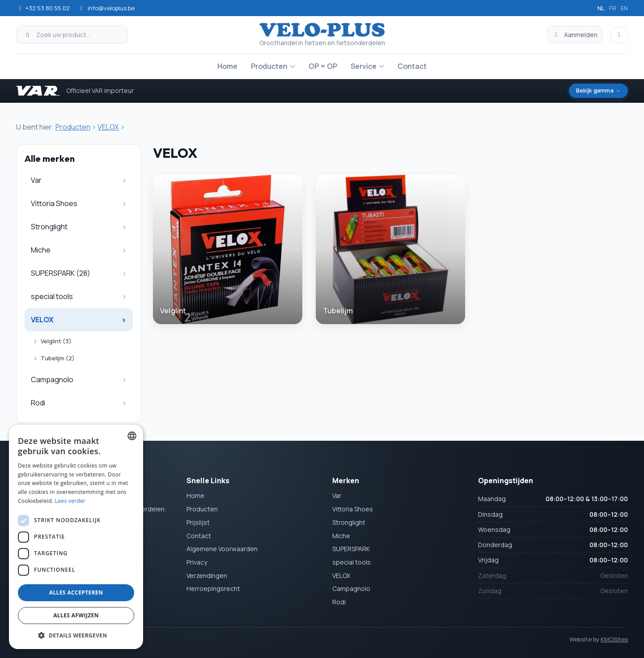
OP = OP (323, 66)
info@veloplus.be (106, 8)
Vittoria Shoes (54, 203)
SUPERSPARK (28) (61, 273)
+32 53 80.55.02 (43, 8)
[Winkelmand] (619, 35)
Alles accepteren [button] (76, 593)
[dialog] (76, 537)
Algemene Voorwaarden (222, 549)
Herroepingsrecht (213, 589)
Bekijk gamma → (597, 91)
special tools (52, 296)
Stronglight (49, 227)
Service (364, 66)
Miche (41, 250)
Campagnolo (52, 380)
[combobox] (132, 436)
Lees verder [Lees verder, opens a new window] (70, 501)
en (624, 8)
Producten (269, 66)
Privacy (197, 562)
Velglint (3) (56, 341)
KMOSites (614, 639)
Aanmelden (575, 35)
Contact (412, 66)
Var (36, 180)
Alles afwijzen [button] (76, 615)
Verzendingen (207, 576)
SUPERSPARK (351, 549)
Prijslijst (198, 522)
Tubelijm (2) (58, 358)
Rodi (38, 403)
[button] (76, 635)
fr (613, 8)
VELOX (108, 127)
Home (227, 66)
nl (601, 8)
